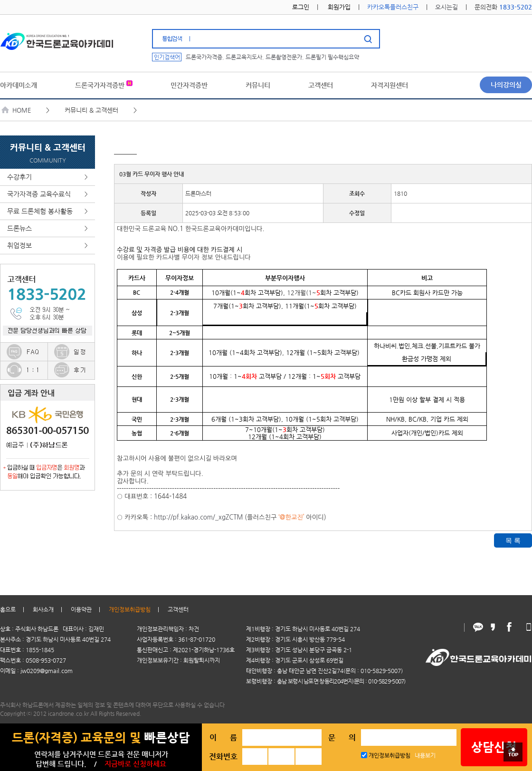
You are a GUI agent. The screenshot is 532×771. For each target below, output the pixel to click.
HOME (16, 110)
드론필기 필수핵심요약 (332, 57)
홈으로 (8, 609)
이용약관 (81, 609)
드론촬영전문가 (284, 57)
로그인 (301, 7)
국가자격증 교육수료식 (47, 194)
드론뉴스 (47, 228)
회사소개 (43, 609)
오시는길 (446, 7)
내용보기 (425, 755)
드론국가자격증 (204, 57)
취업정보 (47, 246)
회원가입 (339, 7)
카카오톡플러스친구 (393, 7)
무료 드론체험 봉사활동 (47, 211)
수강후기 (47, 177)
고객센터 (178, 609)
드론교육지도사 (244, 57)
